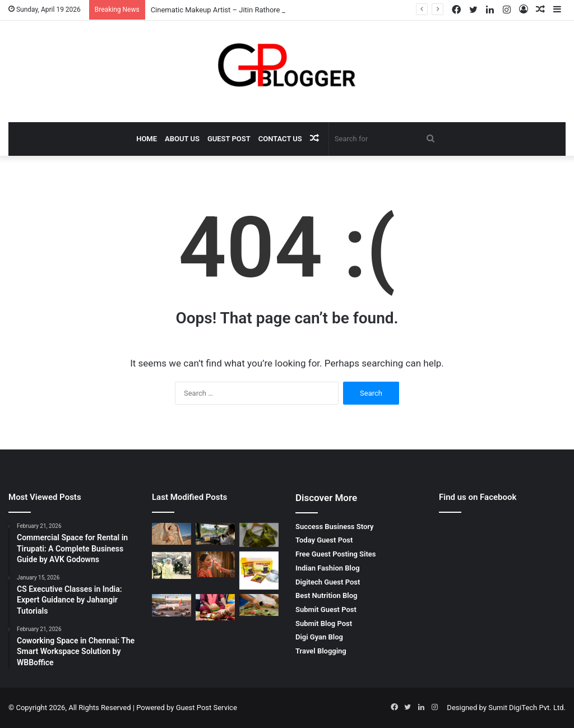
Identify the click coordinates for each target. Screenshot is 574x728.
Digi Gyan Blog (319, 637)
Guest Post (229, 139)
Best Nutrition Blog (326, 595)
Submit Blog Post (324, 623)
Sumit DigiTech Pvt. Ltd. (527, 708)
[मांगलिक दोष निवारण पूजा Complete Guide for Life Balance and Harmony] (215, 607)
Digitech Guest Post (328, 582)
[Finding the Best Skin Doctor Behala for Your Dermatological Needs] (172, 565)
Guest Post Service (207, 708)
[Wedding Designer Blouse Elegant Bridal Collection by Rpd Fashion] (259, 535)
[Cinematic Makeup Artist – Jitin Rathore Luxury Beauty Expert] (172, 534)
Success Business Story (335, 527)
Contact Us (280, 139)
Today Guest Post (324, 540)
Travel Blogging (321, 651)
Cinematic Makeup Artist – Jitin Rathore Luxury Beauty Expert (250, 10)
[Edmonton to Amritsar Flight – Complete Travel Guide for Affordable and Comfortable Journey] (172, 605)
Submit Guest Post (326, 609)
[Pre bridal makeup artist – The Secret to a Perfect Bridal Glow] (215, 564)
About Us (182, 139)
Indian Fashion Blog (328, 568)
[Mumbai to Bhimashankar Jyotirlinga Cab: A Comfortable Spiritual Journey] (215, 534)
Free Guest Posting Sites (335, 554)
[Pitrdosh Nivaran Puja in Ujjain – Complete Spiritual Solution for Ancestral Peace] (259, 605)
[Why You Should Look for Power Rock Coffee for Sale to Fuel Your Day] (259, 571)
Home (147, 139)
